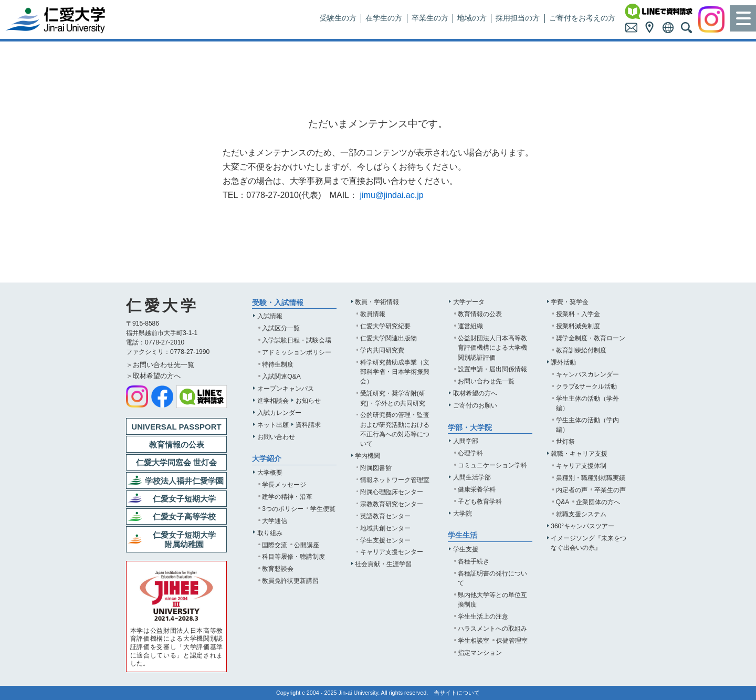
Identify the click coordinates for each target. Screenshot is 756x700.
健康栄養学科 (477, 489)
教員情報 (373, 314)
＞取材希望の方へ (153, 376)
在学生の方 (384, 18)
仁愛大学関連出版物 (388, 338)
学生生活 (463, 535)
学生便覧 (323, 509)
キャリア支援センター (392, 552)
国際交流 (275, 545)
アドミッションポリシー (297, 352)
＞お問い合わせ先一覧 (160, 365)
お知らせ (308, 401)
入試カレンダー (279, 413)
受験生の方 (338, 18)
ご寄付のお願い (475, 405)
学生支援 (466, 549)
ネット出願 (273, 425)
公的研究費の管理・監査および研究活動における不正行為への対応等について (395, 429)
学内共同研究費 (382, 350)
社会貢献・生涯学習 (383, 564)
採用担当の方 (518, 18)
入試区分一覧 (281, 328)
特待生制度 (278, 364)
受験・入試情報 (278, 303)
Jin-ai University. (359, 693)
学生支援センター (385, 540)
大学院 (463, 514)
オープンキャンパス (286, 389)
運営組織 (470, 326)
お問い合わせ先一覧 (486, 381)
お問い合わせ (276, 437)
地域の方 (472, 18)
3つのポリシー (283, 509)
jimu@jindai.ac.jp (391, 195)
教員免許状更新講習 (290, 581)
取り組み (270, 533)
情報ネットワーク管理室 (395, 480)
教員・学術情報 (377, 302)
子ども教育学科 (480, 502)
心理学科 (470, 453)
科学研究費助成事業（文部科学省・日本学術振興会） (395, 372)
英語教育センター (385, 516)
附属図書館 (376, 468)
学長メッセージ (284, 485)
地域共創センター (385, 528)
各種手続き (474, 561)
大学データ (469, 302)
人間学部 (466, 441)
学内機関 (367, 456)
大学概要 (270, 473)
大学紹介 (267, 459)
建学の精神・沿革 (287, 497)
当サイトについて (457, 693)
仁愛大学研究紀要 (385, 326)
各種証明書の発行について (492, 578)
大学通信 (275, 521)
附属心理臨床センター (392, 492)
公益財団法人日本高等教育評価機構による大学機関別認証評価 (492, 348)
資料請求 (308, 425)
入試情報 (270, 316)
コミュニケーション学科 (492, 465)
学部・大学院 (470, 428)
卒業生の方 (430, 18)
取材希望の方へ (475, 393)
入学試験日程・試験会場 (297, 340)
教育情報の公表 (480, 314)
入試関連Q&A (281, 377)
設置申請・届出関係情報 (492, 369)
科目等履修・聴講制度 (293, 557)
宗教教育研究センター (392, 504)
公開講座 (307, 545)
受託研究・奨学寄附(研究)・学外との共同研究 (393, 398)
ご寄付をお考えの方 (582, 18)
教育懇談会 (278, 569)
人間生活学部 (472, 477)
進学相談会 (273, 401)
